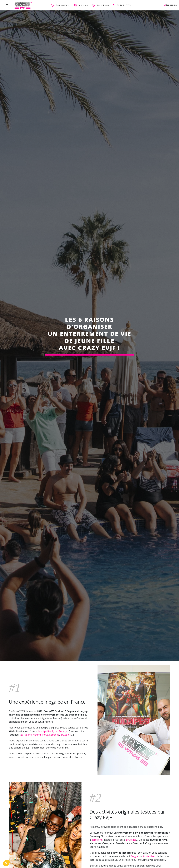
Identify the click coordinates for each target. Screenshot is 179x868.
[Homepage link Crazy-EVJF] (23, 5)
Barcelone (26, 735)
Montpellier (45, 731)
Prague (135, 856)
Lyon (55, 731)
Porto (45, 735)
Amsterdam (149, 856)
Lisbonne (54, 735)
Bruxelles (66, 735)
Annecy (63, 731)
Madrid (37, 735)
